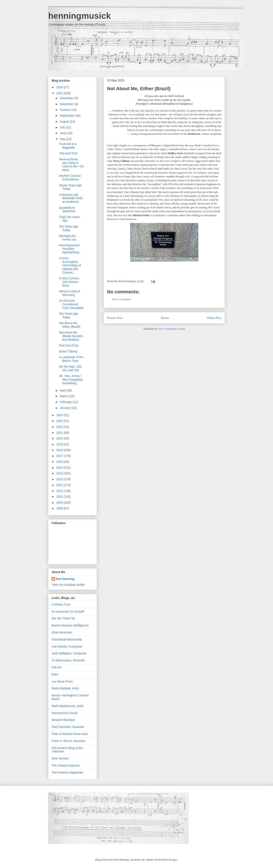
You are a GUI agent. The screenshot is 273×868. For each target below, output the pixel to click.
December (67, 98)
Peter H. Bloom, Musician (68, 741)
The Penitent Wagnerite (67, 772)
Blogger (173, 860)
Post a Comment (122, 299)
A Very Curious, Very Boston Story (69, 282)
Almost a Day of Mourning (70, 293)
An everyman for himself (68, 612)
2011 (60, 491)
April (63, 390)
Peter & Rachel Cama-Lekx (70, 734)
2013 (60, 479)
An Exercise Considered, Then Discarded (71, 304)
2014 (60, 473)
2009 (60, 503)
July (63, 127)
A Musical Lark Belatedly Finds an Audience (71, 198)
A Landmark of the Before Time (71, 359)
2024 (60, 415)
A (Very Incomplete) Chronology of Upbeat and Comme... (70, 265)
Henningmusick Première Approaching (69, 249)
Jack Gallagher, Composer (69, 653)
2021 (60, 433)
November (67, 104)
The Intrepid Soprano (66, 765)
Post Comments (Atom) (172, 329)
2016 (60, 462)
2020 (60, 438)
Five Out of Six (69, 345)
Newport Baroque (63, 720)
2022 (60, 427)
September (67, 116)
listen (55, 674)
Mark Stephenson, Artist (68, 706)
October (65, 110)
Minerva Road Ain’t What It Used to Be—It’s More (71, 165)
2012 (60, 485)
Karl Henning (65, 579)
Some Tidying (68, 351)
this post (156, 145)
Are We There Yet (63, 618)
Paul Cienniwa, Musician (68, 727)
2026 (60, 87)
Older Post (214, 318)
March (64, 396)
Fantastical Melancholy (67, 639)
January (65, 408)
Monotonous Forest (65, 713)
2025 (60, 93)
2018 (60, 450)
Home (165, 318)
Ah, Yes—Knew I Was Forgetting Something (71, 380)
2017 (60, 456)
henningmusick (79, 16)
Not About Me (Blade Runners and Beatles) (71, 336)
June (63, 133)
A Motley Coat (61, 604)
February (66, 402)
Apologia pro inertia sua (68, 238)
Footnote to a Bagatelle (68, 146)
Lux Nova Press (62, 681)
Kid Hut (57, 667)
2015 (60, 468)
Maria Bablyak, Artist (65, 688)
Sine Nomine (60, 758)
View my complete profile (68, 585)
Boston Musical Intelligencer (70, 625)
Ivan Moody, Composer (67, 646)
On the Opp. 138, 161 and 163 (70, 368)
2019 (60, 444)
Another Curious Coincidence (70, 178)
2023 (60, 421)
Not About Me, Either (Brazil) (139, 89)
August (65, 122)
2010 (60, 497)
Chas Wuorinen (62, 632)
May (63, 139)
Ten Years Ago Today (69, 228)
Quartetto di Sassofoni (67, 209)
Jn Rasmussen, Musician (68, 660)
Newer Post (115, 318)
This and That (68, 153)
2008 (60, 508)
